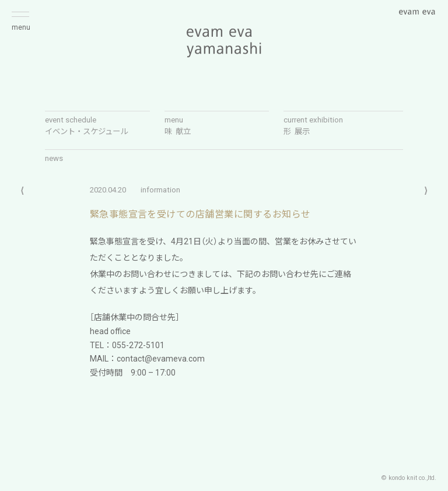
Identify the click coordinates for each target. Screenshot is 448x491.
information (160, 190)
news (54, 158)
